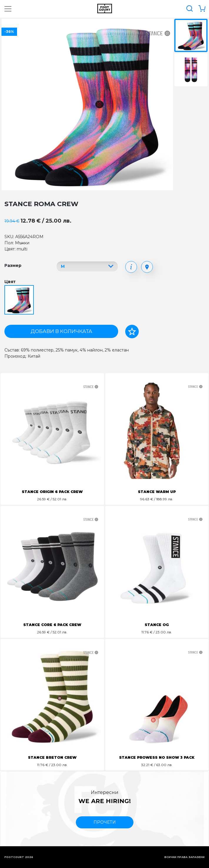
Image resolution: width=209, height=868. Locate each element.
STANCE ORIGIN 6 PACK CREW (52, 492)
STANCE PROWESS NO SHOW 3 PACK (157, 757)
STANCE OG (157, 625)
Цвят (10, 282)
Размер (13, 265)
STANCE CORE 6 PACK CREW (52, 625)
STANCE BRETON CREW (52, 757)
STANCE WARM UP (157, 492)
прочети (105, 822)
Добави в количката (61, 331)
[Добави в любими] (132, 332)
